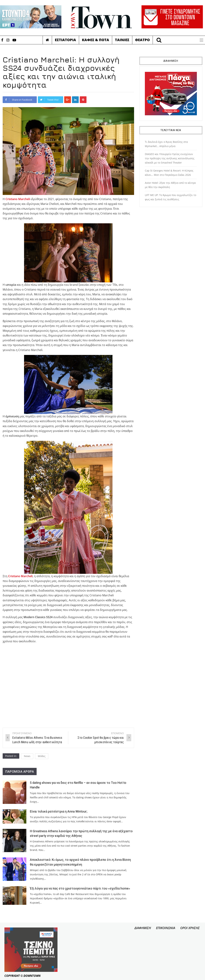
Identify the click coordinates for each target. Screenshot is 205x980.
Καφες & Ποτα (96, 40)
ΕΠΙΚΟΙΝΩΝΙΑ (166, 928)
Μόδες (42, 756)
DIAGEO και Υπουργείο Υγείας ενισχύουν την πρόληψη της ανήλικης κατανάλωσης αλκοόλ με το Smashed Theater (170, 158)
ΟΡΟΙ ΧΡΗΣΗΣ (190, 928)
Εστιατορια (65, 40)
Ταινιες (122, 40)
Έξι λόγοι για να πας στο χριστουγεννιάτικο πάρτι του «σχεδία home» (80, 888)
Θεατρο (142, 40)
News (27, 756)
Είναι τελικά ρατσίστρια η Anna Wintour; (59, 811)
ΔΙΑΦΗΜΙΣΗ (143, 928)
